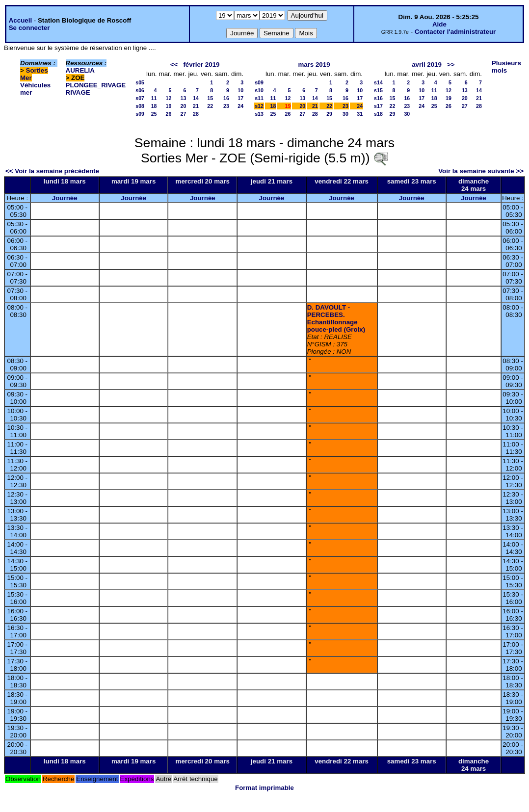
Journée (65, 198)
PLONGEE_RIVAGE (96, 85)
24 (240, 106)
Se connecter (29, 28)
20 (184, 106)
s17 (378, 106)
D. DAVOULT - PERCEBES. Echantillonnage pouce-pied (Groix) (336, 318)
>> (451, 65)
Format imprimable (264, 788)
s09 (140, 114)
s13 (259, 114)
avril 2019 (427, 65)
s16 (378, 98)
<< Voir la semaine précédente (52, 171)
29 (329, 114)
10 (240, 90)
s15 (378, 90)
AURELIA (80, 70)
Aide (439, 24)
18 (154, 106)
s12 (259, 106)
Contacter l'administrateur (455, 32)
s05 (140, 82)
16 (226, 98)
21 (196, 106)
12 (169, 98)
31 (360, 114)
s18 (378, 114)
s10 (259, 90)
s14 (378, 82)
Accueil (20, 20)
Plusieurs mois (506, 67)
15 (210, 98)
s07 (140, 98)
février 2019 (201, 65)
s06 (140, 90)
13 (184, 98)
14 (196, 98)
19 (169, 106)
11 (154, 98)
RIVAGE (78, 92)
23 (226, 106)
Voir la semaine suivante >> (481, 171)
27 (184, 114)
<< (174, 65)
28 (196, 114)
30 (345, 114)
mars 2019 (314, 65)
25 (154, 114)
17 (240, 98)
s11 (259, 98)
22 (210, 106)
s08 (140, 106)
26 (169, 114)
